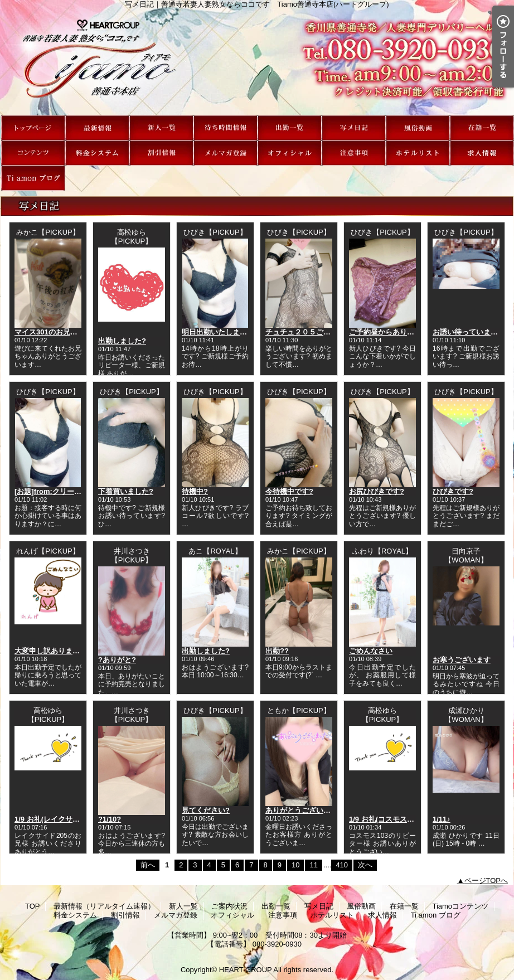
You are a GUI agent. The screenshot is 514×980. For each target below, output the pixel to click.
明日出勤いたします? (217, 332)
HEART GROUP (246, 970)
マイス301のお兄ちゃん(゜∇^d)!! (69, 332)
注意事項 (354, 153)
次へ (365, 865)
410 (342, 865)
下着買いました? (126, 491)
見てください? (206, 810)
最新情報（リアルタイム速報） (97, 128)
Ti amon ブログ (33, 178)
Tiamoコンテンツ (33, 153)
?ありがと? (117, 660)
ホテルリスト (418, 153)
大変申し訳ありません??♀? (60, 651)
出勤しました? (122, 341)
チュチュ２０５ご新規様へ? (311, 332)
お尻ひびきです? (377, 491)
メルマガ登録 (226, 153)
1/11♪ (442, 819)
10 (295, 865)
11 (313, 865)
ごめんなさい (371, 651)
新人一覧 (161, 128)
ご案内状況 (226, 128)
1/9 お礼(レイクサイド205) (58, 819)
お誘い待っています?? (470, 332)
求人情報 (482, 153)
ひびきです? (453, 491)
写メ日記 (354, 128)
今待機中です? (289, 491)
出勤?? (277, 651)
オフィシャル (290, 153)
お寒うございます (462, 660)
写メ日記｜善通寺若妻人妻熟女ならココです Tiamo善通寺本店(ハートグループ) (257, 62)
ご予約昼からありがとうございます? (409, 332)
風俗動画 (418, 128)
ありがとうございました (305, 810)
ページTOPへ (486, 880)
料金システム (97, 153)
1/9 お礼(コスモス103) (385, 819)
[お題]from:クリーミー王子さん (66, 491)
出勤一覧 (290, 128)
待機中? (195, 491)
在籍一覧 (482, 128)
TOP (33, 128)
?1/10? (110, 819)
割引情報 (161, 153)
